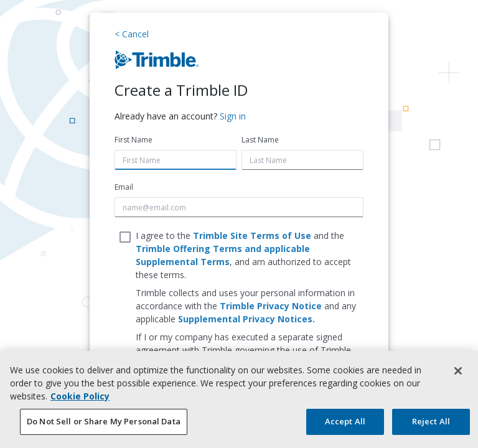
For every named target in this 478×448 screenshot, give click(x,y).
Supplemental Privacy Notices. (246, 319)
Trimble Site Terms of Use (252, 236)
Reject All (431, 421)
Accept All (345, 421)
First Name (134, 140)
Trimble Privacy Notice (271, 306)
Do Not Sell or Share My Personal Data (104, 421)
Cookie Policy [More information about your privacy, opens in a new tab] (80, 396)
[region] (239, 399)
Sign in (233, 116)
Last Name (260, 140)
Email (124, 187)
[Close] (458, 371)
